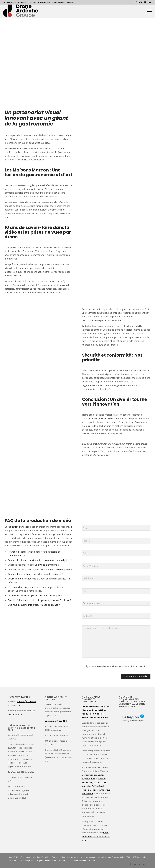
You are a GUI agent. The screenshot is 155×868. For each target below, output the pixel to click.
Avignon (86, 779)
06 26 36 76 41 (15, 714)
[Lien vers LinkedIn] (150, 2)
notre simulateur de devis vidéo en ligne (96, 836)
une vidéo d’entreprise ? (47, 565)
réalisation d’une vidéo (19, 527)
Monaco (94, 790)
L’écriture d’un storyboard (21, 587)
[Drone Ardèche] (20, 11)
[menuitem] (148, 11)
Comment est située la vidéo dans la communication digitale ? (40, 560)
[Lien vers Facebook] (136, 2)
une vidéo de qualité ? (61, 569)
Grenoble (99, 775)
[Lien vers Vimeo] (145, 2)
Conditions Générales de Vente (73, 861)
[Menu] (148, 11)
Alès (93, 779)
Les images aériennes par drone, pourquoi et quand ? (36, 595)
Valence (104, 771)
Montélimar (87, 775)
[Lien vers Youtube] (141, 2)
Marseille (86, 786)
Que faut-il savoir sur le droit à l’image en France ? (34, 605)
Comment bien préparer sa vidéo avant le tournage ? (35, 574)
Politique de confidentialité (46, 861)
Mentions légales (25, 861)
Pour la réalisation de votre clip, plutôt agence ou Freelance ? (40, 600)
